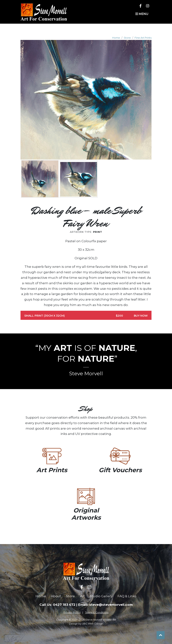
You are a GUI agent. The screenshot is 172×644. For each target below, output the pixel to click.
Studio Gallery (101, 596)
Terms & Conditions (97, 612)
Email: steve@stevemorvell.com (105, 605)
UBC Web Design (93, 624)
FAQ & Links (127, 596)
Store (127, 38)
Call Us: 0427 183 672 (57, 605)
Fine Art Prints (143, 38)
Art (82, 596)
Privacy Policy (72, 612)
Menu (142, 14)
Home (116, 38)
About (56, 596)
